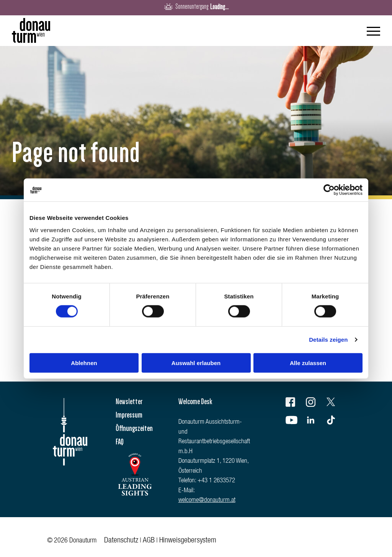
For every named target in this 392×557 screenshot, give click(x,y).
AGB (149, 541)
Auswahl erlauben (196, 363)
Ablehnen (84, 363)
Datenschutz (121, 541)
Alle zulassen (308, 363)
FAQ (120, 442)
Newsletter (129, 401)
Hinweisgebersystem (188, 541)
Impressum (129, 415)
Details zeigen (328, 340)
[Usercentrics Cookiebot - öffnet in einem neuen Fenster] (329, 190)
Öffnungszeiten (134, 428)
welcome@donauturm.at (207, 500)
